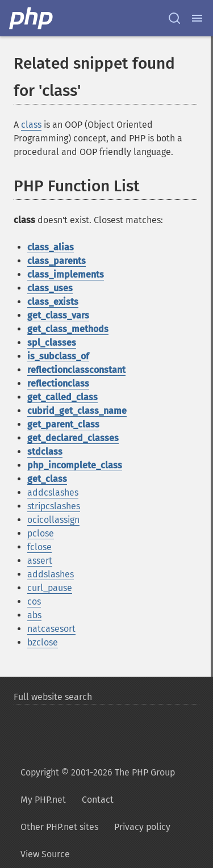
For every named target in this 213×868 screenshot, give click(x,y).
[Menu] (197, 18)
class (31, 125)
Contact (98, 800)
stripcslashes (54, 506)
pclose (41, 533)
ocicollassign (53, 520)
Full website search (53, 697)
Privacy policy (142, 827)
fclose (39, 547)
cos (34, 601)
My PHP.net (43, 800)
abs (34, 615)
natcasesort (51, 629)
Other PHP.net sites (59, 827)
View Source (45, 854)
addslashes (51, 574)
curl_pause (50, 588)
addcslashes (53, 492)
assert (40, 561)
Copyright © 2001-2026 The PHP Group (98, 772)
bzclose (43, 642)
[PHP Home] (32, 18)
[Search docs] (174, 18)
